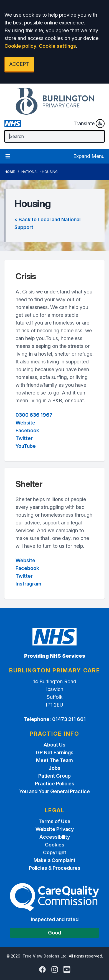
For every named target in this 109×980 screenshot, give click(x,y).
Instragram (28, 584)
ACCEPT (19, 64)
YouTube (26, 446)
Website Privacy (55, 829)
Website (25, 423)
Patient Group (54, 776)
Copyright (55, 852)
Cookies (55, 845)
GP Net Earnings (55, 752)
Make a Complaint (54, 860)
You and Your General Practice (54, 791)
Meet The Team (54, 760)
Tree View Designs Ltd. (45, 956)
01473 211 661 (69, 719)
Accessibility (55, 837)
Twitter (24, 438)
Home (10, 172)
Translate (89, 124)
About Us (54, 745)
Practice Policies (55, 784)
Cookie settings (57, 46)
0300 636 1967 (34, 415)
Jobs (54, 768)
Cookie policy (20, 46)
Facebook (27, 430)
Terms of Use (54, 821)
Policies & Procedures (55, 868)
